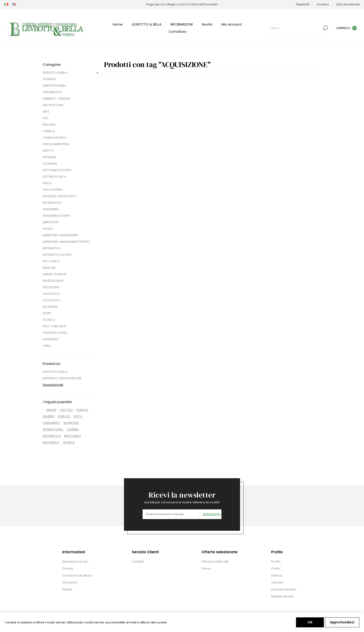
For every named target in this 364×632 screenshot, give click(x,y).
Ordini (276, 568)
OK (310, 622)
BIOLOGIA (49, 125)
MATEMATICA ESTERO (57, 255)
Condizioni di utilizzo (77, 575)
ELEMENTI (49, 416)
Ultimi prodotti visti (215, 562)
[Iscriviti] (171, 514)
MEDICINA (49, 268)
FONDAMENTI (51, 423)
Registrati (303, 4)
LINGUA (48, 229)
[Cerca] (295, 28)
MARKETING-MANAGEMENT (61, 235)
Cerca (325, 28)
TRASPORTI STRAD (55, 333)
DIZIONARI (49, 157)
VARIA (47, 346)
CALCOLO (66, 410)
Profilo (276, 562)
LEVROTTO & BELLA (55, 73)
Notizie (67, 589)
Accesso (323, 4)
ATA (45, 118)
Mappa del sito (282, 596)
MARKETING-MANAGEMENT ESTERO (66, 242)
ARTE (46, 112)
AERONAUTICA (52, 92)
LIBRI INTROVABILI (54, 86)
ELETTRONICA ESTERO (57, 170)
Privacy (68, 568)
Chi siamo (70, 582)
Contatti (138, 562)
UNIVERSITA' (51, 339)
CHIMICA (49, 131)
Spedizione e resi (75, 562)
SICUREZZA (50, 307)
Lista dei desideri (284, 589)
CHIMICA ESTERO (54, 138)
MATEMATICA (52, 248)
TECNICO (49, 320)
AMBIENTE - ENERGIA (56, 99)
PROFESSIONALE (53, 281)
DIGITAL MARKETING (56, 144)
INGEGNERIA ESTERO (56, 216)
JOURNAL (73, 429)
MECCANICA (51, 261)
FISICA (47, 183)
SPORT (47, 313)
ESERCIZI (64, 416)
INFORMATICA (52, 203)
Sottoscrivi (212, 514)
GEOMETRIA (71, 423)
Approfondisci (342, 622)
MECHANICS (51, 442)
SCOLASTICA (52, 300)
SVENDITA (49, 79)
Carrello (277, 582)
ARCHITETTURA (53, 105)
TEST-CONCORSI (54, 326)
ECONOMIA (50, 164)
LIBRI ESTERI (51, 222)
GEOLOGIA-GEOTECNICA (59, 196)
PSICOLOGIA (51, 287)
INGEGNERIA (51, 209)
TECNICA (69, 442)
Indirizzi (277, 575)
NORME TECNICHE (55, 274)
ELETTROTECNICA (54, 177)
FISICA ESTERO (53, 190)
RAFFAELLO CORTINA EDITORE (62, 378)
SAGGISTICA (51, 294)
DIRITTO (48, 151)
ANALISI (51, 410)
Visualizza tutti (53, 385)
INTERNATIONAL (53, 429)
